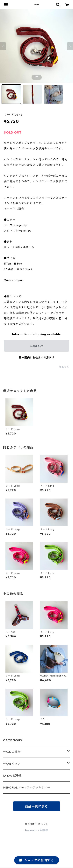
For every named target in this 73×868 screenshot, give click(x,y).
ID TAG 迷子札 (12, 776)
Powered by (36, 830)
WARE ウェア (13, 764)
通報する (64, 367)
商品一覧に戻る (37, 806)
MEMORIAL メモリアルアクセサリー (27, 788)
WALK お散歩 (12, 752)
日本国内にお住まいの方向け (37, 358)
